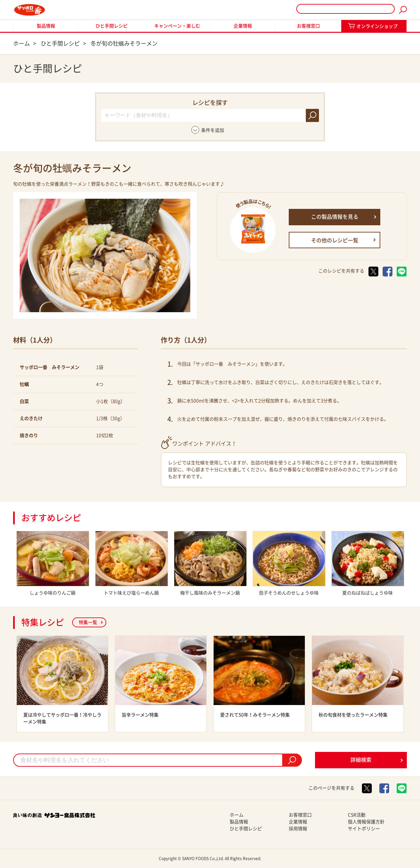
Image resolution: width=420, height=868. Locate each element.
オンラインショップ (377, 26)
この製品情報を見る (335, 217)
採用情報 (298, 829)
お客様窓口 (308, 26)
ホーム (237, 815)
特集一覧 (88, 622)
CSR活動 (357, 815)
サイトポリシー (364, 829)
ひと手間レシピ (112, 26)
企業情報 (243, 26)
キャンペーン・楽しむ (177, 26)
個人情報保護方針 (366, 822)
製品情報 (46, 26)
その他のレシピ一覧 (335, 240)
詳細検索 (361, 760)
